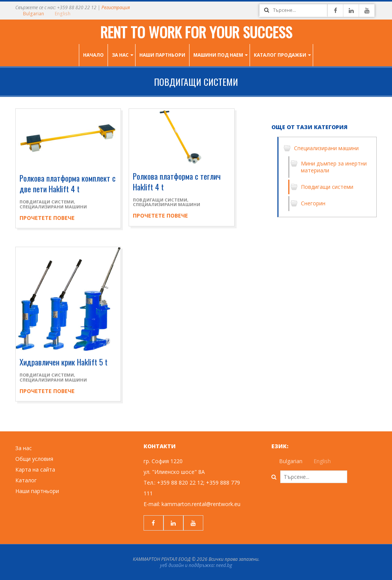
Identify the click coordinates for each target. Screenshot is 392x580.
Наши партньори (162, 55)
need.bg (224, 565)
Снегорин (313, 203)
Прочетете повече (47, 218)
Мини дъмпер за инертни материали (334, 167)
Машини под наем (218, 55)
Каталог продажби (280, 55)
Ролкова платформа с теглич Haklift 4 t (177, 181)
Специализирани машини (53, 207)
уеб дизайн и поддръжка (187, 565)
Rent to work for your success (196, 32)
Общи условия (34, 459)
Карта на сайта (35, 469)
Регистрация (116, 7)
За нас (120, 55)
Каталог (26, 480)
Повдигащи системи (47, 202)
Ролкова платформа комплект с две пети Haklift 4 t (68, 183)
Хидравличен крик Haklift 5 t (64, 362)
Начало (93, 55)
